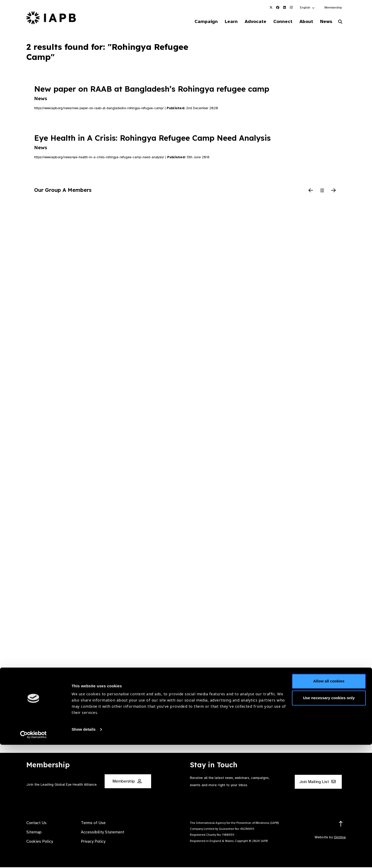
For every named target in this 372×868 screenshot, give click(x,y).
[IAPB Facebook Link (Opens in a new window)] (278, 7)
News (324, 22)
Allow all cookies (329, 804)
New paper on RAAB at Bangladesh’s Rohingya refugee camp (152, 93)
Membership (333, 7)
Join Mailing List (317, 783)
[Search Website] (340, 23)
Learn (222, 22)
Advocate (248, 22)
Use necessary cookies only (329, 821)
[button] (308, 7)
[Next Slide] (334, 192)
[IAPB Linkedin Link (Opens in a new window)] (284, 7)
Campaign (195, 22)
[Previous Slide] (311, 192)
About (303, 22)
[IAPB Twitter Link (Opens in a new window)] (271, 7)
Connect (277, 22)
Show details (84, 853)
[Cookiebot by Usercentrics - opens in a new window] (33, 858)
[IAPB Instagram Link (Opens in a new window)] (291, 7)
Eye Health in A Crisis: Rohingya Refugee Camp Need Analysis (152, 143)
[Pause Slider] (322, 192)
